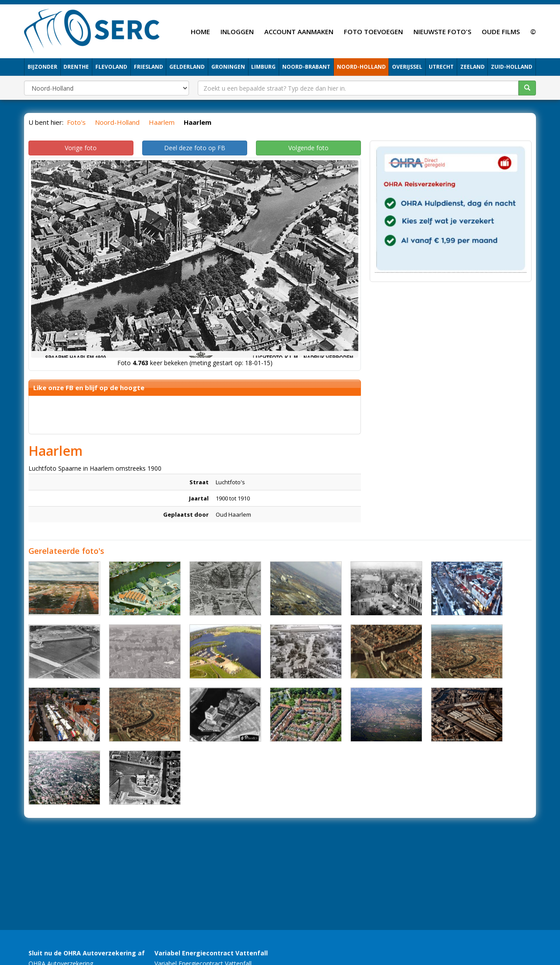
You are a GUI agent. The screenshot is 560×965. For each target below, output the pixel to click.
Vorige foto (81, 148)
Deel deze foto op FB (195, 148)
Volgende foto (308, 148)
